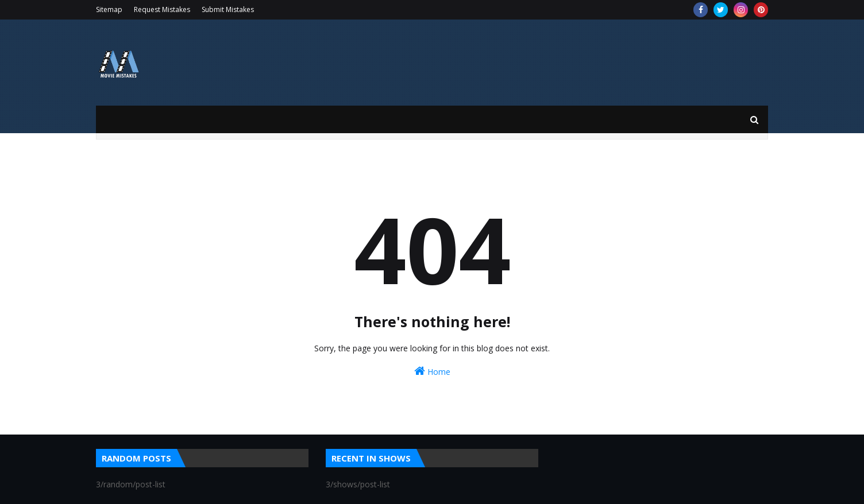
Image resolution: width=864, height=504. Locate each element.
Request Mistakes (162, 9)
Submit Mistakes (228, 9)
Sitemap (109, 9)
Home (432, 371)
